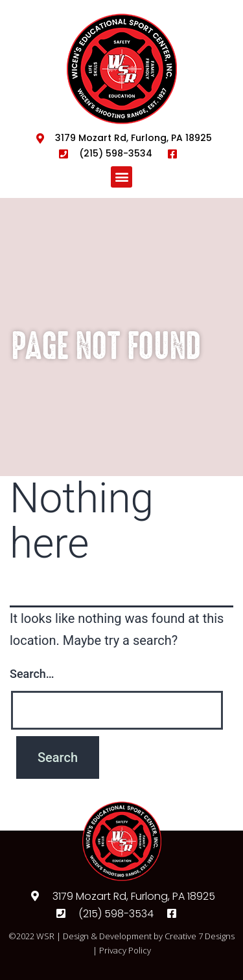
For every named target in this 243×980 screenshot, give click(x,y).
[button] (121, 177)
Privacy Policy (125, 950)
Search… (32, 674)
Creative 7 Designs (200, 936)
